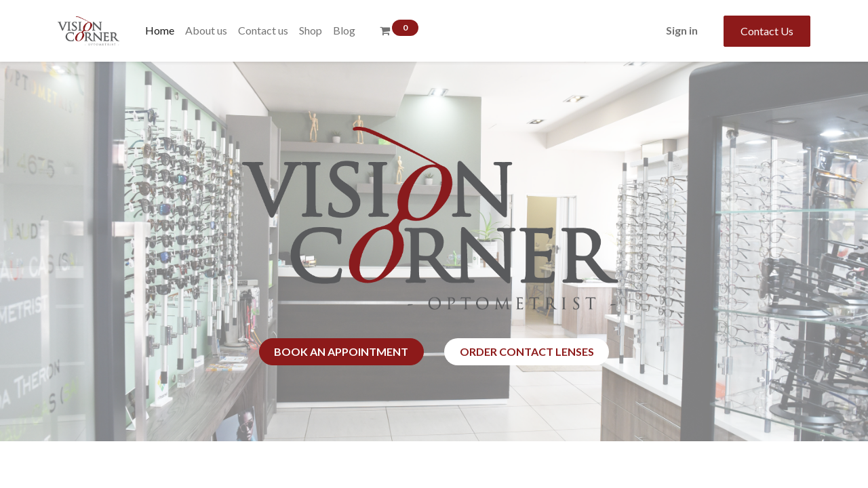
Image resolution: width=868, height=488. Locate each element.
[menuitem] (160, 30)
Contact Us (767, 31)
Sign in (682, 30)
